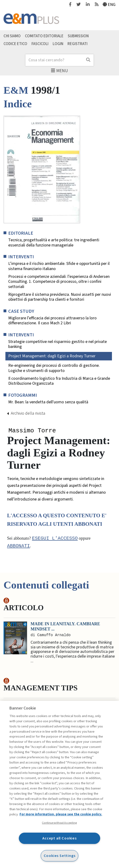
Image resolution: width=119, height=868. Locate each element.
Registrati (77, 44)
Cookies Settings (60, 856)
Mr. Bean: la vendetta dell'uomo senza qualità (48, 402)
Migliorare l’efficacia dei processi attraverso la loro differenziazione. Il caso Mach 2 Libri (52, 321)
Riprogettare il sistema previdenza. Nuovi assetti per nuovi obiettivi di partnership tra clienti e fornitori (60, 297)
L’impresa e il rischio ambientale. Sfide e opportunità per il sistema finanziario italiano (59, 266)
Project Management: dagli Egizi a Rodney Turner (52, 356)
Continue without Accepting (59, 823)
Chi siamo (12, 36)
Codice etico (15, 44)
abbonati (18, 547)
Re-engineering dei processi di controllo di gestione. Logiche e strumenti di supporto (54, 368)
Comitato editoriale (44, 36)
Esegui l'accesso (55, 539)
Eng (109, 5)
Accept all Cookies (59, 838)
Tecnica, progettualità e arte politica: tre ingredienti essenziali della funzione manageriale (54, 243)
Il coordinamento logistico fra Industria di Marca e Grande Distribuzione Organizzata (59, 381)
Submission (78, 36)
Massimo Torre (32, 431)
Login (58, 44)
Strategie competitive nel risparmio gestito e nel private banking (58, 344)
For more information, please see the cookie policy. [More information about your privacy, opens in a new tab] (61, 814)
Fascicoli (40, 44)
